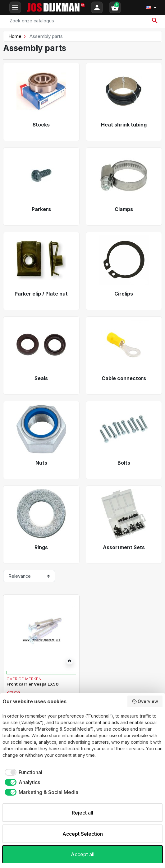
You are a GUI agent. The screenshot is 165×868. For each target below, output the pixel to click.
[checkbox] (22, 772)
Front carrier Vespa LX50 (33, 684)
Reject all (82, 813)
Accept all (83, 854)
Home (15, 36)
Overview (145, 701)
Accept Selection (83, 834)
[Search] (82, 21)
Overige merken (24, 679)
